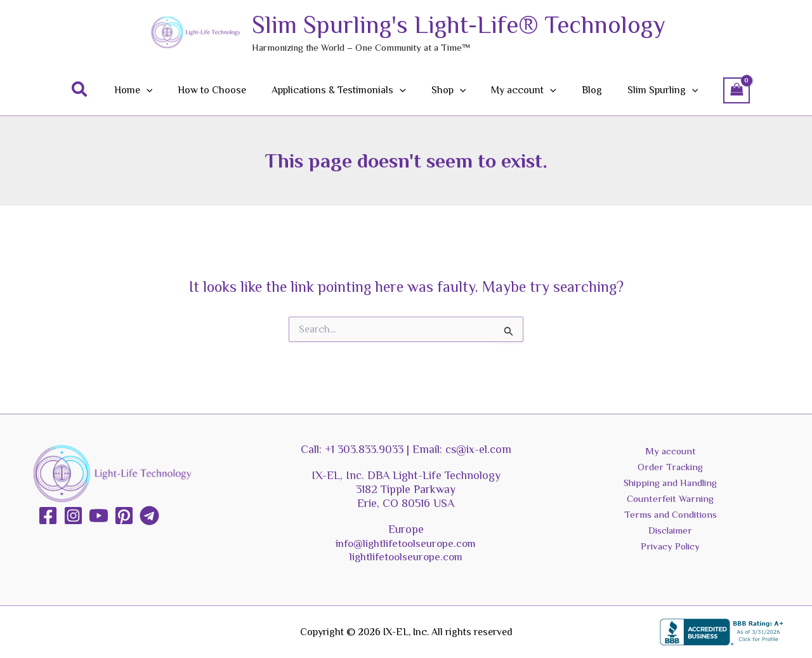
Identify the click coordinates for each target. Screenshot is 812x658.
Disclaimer (671, 535)
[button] (98, 90)
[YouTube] (99, 516)
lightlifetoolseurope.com (406, 556)
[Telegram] (149, 516)
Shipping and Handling (670, 485)
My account (670, 451)
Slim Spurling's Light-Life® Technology (459, 25)
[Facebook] (48, 516)
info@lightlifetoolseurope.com (406, 543)
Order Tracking (671, 468)
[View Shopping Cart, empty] (719, 90)
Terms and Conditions (671, 518)
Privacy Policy (670, 551)
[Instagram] (73, 516)
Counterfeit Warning (670, 501)
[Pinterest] (124, 516)
